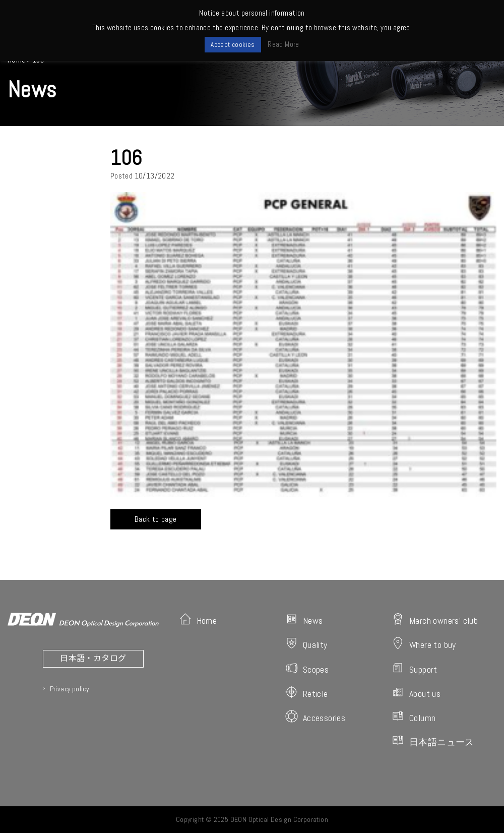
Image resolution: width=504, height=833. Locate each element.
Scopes (307, 668)
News (304, 619)
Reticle (307, 693)
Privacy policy (70, 689)
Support (415, 668)
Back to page (156, 519)
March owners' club (435, 619)
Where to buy (424, 644)
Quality (306, 644)
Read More (283, 44)
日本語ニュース (433, 741)
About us (416, 693)
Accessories (315, 717)
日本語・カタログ (93, 658)
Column (414, 717)
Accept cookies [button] (233, 45)
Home (198, 619)
